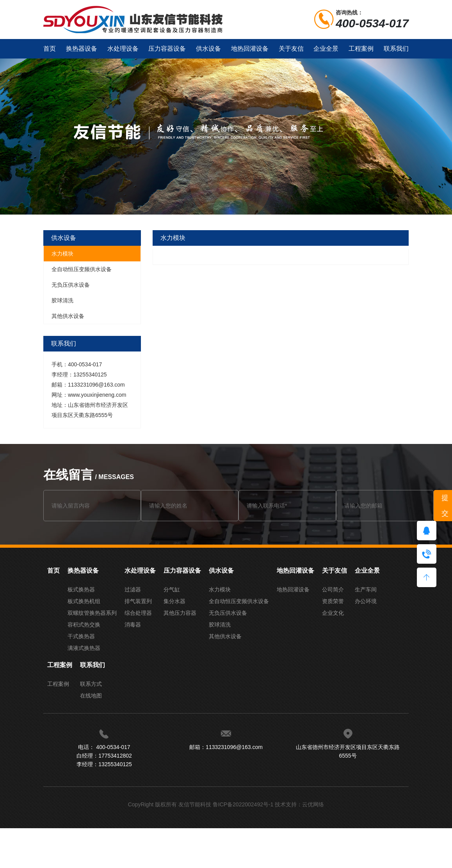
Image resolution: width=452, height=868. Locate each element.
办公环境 (366, 601)
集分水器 (174, 601)
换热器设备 (82, 49)
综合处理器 (138, 613)
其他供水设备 (68, 316)
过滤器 (133, 589)
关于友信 (291, 49)
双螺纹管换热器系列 (92, 613)
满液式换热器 (84, 648)
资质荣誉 (333, 601)
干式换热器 (81, 636)
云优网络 (313, 804)
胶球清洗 (62, 300)
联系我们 (396, 49)
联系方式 (91, 684)
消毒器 (133, 625)
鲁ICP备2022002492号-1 (243, 804)
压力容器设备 (167, 49)
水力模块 (62, 254)
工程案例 (361, 49)
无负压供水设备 (71, 285)
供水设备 (208, 49)
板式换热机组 (84, 601)
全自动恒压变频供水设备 (82, 269)
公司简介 (333, 589)
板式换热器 (81, 589)
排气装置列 (138, 601)
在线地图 (91, 696)
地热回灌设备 (250, 49)
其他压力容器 (180, 613)
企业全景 (326, 49)
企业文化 (333, 613)
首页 (50, 49)
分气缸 (172, 589)
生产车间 (366, 589)
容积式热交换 (84, 625)
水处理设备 (123, 49)
